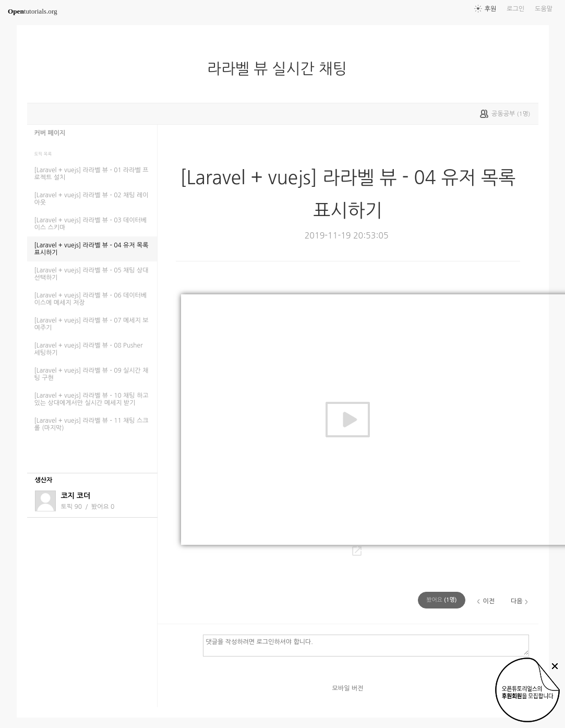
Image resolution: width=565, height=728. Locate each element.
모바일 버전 (348, 688)
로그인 (515, 9)
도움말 (544, 9)
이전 (489, 601)
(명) (441, 600)
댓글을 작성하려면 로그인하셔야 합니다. (366, 645)
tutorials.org (33, 11)
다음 (517, 601)
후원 (491, 9)
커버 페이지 (50, 133)
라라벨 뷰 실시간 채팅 (281, 69)
